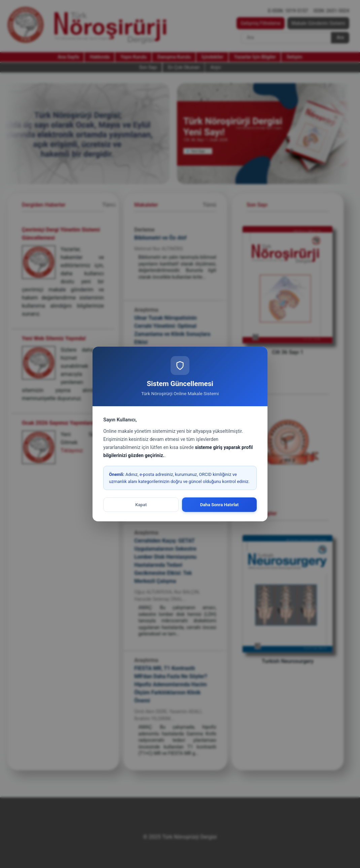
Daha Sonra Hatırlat (220, 505)
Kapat (141, 505)
